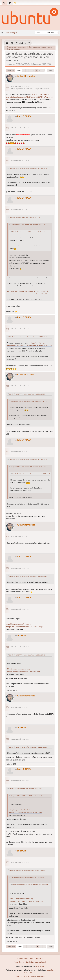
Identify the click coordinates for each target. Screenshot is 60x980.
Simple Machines (38, 976)
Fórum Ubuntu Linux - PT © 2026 (30, 959)
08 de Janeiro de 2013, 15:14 (20, 707)
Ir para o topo (11, 946)
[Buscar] (45, 33)
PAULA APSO (24, 116)
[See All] (7, 43)
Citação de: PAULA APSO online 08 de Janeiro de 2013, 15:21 (27, 870)
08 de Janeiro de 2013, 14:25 (20, 451)
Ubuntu (50, 970)
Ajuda (16, 962)
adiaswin (21, 635)
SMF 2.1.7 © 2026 (23, 976)
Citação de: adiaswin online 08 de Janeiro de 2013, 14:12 (26, 217)
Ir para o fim (10, 70)
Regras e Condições (26, 962)
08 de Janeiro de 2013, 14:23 (20, 329)
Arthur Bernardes (26, 76)
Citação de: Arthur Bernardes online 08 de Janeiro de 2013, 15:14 (28, 747)
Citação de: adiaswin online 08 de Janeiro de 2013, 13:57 (29, 232)
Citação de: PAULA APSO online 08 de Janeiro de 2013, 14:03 (28, 225)
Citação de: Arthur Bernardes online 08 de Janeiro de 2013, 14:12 (28, 168)
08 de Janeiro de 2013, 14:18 (20, 128)
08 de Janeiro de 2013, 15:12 (20, 647)
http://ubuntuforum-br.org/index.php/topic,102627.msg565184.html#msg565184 (29, 97)
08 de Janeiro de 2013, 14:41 (20, 609)
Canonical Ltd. (30, 973)
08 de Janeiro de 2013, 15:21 (20, 781)
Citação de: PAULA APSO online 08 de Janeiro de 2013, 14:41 (27, 655)
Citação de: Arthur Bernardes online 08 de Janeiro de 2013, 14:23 (28, 459)
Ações (51, 70)
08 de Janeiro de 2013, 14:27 (20, 536)
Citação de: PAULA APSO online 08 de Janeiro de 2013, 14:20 (27, 394)
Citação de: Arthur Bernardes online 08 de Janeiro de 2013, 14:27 (28, 576)
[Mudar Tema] (15, 3)
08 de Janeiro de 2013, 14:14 (20, 86)
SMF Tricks (40, 966)
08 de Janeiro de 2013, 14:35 (20, 568)
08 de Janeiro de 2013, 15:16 (20, 739)
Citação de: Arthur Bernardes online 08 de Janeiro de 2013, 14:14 (28, 337)
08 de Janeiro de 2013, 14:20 (20, 160)
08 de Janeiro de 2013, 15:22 (20, 862)
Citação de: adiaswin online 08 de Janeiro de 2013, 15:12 (26, 789)
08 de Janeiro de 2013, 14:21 (20, 209)
